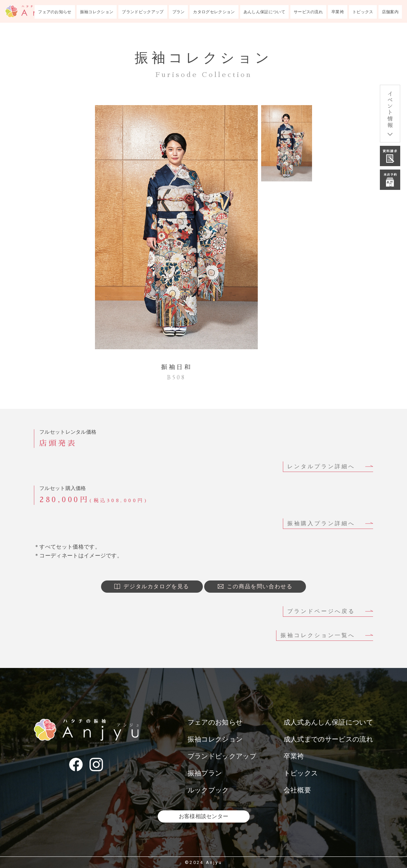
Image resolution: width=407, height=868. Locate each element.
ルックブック (208, 790)
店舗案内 (390, 12)
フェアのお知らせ (55, 12)
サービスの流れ (308, 12)
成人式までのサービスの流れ (328, 739)
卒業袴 (338, 12)
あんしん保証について (264, 12)
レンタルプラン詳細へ (321, 466)
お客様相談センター (204, 816)
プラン (179, 12)
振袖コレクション (97, 12)
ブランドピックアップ (143, 12)
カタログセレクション (214, 12)
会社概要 (297, 790)
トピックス (363, 12)
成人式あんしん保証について (328, 722)
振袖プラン (205, 773)
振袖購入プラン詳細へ (321, 523)
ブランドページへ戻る (321, 611)
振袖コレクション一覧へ (318, 635)
